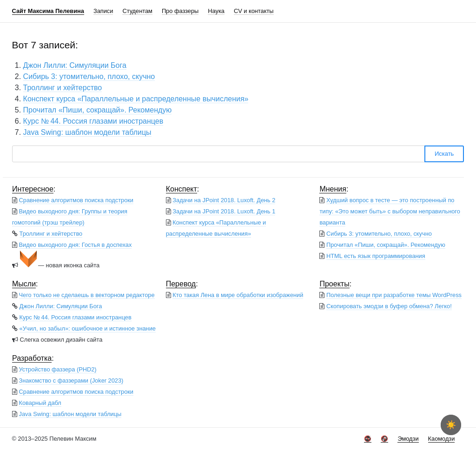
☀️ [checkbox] (451, 425)
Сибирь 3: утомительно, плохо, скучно (89, 76)
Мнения (333, 189)
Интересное (33, 189)
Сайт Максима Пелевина (48, 11)
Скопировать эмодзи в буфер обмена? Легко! (389, 306)
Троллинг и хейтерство (63, 88)
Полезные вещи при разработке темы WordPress (394, 295)
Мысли (24, 284)
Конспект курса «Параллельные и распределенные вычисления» (136, 99)
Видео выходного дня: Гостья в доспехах (76, 245)
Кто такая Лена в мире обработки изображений (238, 295)
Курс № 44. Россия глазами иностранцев (93, 121)
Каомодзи (442, 439)
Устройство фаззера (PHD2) (58, 369)
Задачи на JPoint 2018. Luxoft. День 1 (224, 211)
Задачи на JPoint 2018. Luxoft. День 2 (224, 200)
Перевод (181, 284)
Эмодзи (408, 439)
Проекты (334, 284)
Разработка (32, 358)
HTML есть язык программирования (376, 256)
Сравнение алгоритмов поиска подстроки (76, 200)
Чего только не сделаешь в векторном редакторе (87, 295)
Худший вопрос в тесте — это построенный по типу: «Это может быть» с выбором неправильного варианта (390, 211)
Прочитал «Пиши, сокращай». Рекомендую (98, 110)
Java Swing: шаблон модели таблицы (87, 132)
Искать (444, 154)
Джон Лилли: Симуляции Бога (75, 65)
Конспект (182, 189)
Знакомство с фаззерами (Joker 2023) (71, 381)
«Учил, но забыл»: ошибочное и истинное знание (88, 328)
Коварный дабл (40, 403)
